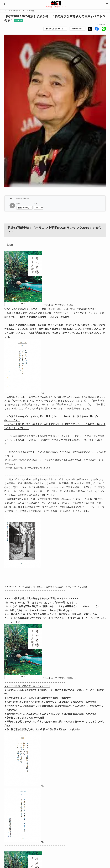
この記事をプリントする (55, 29)
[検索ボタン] (4, 4)
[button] (90, 29)
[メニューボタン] (107, 4)
